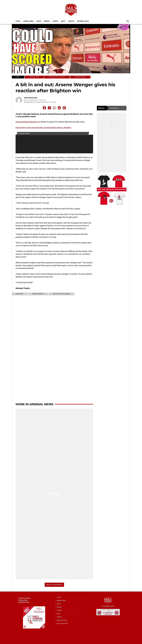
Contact (71, 21)
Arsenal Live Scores (24, 598)
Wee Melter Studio (24, 602)
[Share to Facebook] (44, 108)
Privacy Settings (62, 624)
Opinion (47, 21)
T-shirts (55, 21)
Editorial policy (83, 21)
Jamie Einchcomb (30, 98)
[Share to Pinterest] (64, 108)
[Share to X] (49, 108)
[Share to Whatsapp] (54, 108)
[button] (128, 21)
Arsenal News (28, 21)
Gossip (39, 21)
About (63, 21)
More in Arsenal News (34, 404)
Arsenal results (23, 600)
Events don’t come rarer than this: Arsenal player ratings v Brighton (43, 128)
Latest (18, 21)
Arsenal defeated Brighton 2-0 (28, 122)
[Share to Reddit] (59, 108)
